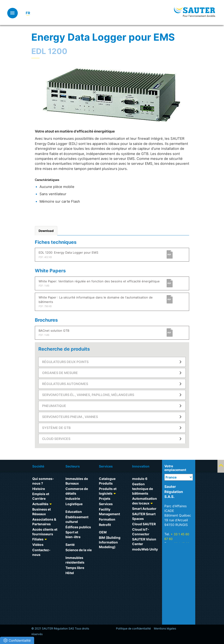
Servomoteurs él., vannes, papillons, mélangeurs (88, 395)
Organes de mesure (60, 373)
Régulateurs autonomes (65, 384)
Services (106, 504)
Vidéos (38, 545)
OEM (103, 532)
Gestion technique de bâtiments (143, 489)
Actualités (40, 504)
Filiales (38, 539)
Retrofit (105, 525)
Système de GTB (56, 428)
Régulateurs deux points (65, 362)
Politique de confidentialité (133, 628)
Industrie (73, 498)
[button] (17, 640)
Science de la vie (79, 550)
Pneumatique (54, 406)
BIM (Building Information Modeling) (110, 542)
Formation (107, 519)
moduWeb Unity (145, 549)
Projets (105, 498)
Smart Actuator (144, 509)
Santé (70, 545)
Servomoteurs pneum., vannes (70, 417)
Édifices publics (78, 527)
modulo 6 (140, 479)
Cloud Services (56, 439)
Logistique (74, 504)
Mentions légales (165, 628)
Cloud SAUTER (144, 524)
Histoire (39, 489)
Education (74, 512)
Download (46, 231)
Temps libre (75, 568)
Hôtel (70, 573)
